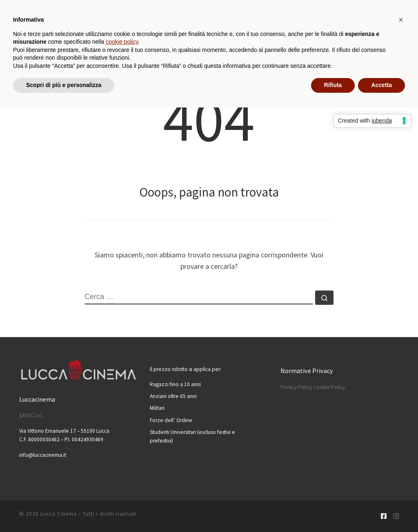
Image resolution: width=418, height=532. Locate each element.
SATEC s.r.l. (31, 415)
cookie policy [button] (122, 42)
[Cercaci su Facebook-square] (384, 516)
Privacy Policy (296, 387)
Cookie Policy (329, 387)
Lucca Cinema (59, 514)
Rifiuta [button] (333, 85)
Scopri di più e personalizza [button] (64, 85)
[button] (401, 20)
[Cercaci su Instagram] (396, 516)
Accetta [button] (381, 85)
